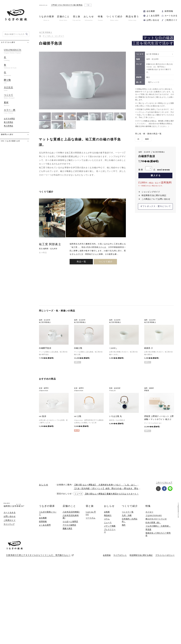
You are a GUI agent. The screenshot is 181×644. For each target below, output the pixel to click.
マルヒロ (112, 392)
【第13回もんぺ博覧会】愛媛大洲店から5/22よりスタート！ (112, 496)
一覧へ (88, 5)
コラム (107, 522)
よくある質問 (153, 16)
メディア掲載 (110, 529)
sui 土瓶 (78, 419)
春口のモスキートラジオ (156, 522)
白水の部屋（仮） (153, 525)
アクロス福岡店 (69, 528)
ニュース (108, 525)
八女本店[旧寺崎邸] (71, 515)
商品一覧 (81, 283)
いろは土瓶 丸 (115, 419)
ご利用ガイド (171, 20)
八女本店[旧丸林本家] (71, 519)
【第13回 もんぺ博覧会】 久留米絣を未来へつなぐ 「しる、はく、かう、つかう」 (112, 487)
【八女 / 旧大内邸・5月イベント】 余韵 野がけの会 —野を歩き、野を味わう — (110, 491)
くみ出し (113, 349)
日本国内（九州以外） (130, 523)
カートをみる (171, 16)
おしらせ (109, 509)
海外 (124, 528)
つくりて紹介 (106, 283)
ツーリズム (91, 521)
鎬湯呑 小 (149, 349)
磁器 (147, 139)
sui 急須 (43, 419)
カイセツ (149, 515)
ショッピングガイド (151, 192)
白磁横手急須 (45, 349)
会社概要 (151, 11)
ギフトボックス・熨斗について (156, 206)
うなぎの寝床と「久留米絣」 (158, 529)
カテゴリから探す (8, 42)
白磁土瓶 (78, 349)
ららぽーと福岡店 (70, 524)
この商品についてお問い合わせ (156, 199)
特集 (148, 509)
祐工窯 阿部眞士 (46, 32)
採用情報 (169, 11)
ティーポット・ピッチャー (54, 36)
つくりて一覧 (128, 515)
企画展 (107, 515)
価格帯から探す (7, 134)
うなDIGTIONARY (154, 518)
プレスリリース (110, 533)
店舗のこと (69, 509)
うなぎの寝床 (47, 509)
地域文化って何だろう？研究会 (158, 537)
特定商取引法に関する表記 (154, 195)
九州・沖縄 (127, 518)
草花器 (148, 532)
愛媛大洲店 (68, 531)
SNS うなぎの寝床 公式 (10, 141)
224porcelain (44, 392)
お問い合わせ (153, 20)
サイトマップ (9, 527)
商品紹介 (108, 518)
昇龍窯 (147, 392)
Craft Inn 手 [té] (91, 516)
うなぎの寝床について (48, 516)
